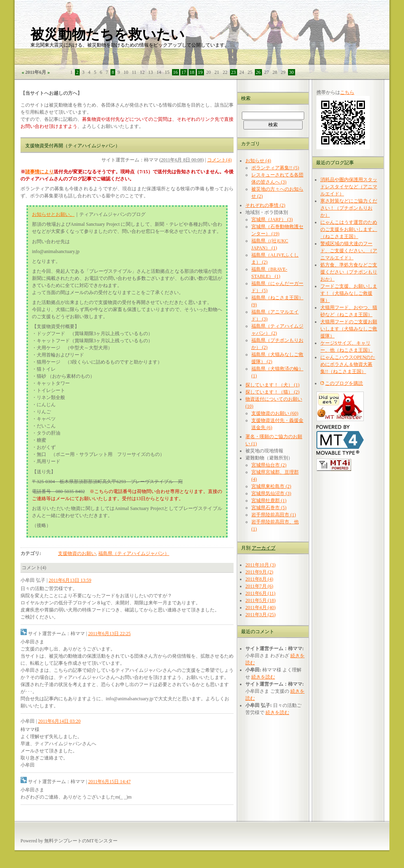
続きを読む (263, 677)
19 (200, 72)
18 (192, 72)
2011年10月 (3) (261, 565)
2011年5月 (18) (261, 600)
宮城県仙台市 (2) (269, 465)
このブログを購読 (344, 383)
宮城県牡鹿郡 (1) (269, 501)
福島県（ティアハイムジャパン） (134, 553)
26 (258, 72)
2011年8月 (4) (259, 579)
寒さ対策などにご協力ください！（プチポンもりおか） (349, 208)
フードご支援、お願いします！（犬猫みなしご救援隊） (349, 293)
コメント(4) (219, 160)
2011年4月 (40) (261, 607)
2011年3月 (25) (261, 615)
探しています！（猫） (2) (272, 392)
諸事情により (39, 172)
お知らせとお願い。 (53, 214)
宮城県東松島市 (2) (271, 486)
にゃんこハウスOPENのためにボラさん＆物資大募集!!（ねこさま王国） (348, 364)
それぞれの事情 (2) (265, 205)
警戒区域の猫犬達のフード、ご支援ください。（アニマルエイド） (349, 251)
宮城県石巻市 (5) (269, 508)
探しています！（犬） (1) (272, 385)
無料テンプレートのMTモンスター (81, 841)
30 (292, 72)
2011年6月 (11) (260, 593)
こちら (347, 92)
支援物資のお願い (77, 553)
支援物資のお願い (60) (275, 413)
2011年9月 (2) (259, 572)
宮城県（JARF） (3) (272, 219)
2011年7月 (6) (259, 586)
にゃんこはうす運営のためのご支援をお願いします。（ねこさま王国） (349, 229)
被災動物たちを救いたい (108, 35)
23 (234, 72)
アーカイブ (264, 548)
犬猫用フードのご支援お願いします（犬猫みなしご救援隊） (349, 329)
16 (176, 72)
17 (184, 72)
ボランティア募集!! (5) (275, 168)
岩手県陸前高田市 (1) (274, 515)
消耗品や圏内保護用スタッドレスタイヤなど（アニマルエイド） (349, 187)
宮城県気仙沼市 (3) (271, 493)
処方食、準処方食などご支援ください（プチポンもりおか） (349, 272)
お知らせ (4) (258, 161)
